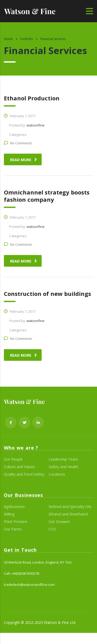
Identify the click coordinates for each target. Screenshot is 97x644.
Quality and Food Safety (24, 474)
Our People (13, 459)
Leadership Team (63, 459)
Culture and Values (19, 467)
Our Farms (13, 529)
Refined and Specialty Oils (70, 507)
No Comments (18, 143)
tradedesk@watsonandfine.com (29, 585)
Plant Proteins (16, 522)
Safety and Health (64, 467)
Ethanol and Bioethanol (68, 514)
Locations (57, 474)
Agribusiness (14, 507)
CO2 (52, 529)
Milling (9, 514)
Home (8, 39)
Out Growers (59, 522)
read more (24, 160)
